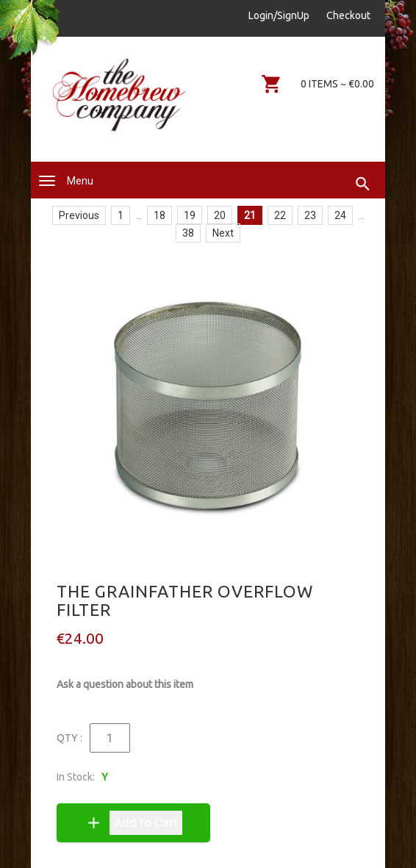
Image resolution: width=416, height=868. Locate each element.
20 (220, 215)
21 (250, 215)
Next (223, 233)
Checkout (348, 15)
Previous (79, 215)
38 (188, 233)
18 (159, 215)
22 (280, 215)
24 (340, 215)
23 (310, 215)
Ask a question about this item (125, 684)
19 (190, 215)
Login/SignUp (279, 15)
